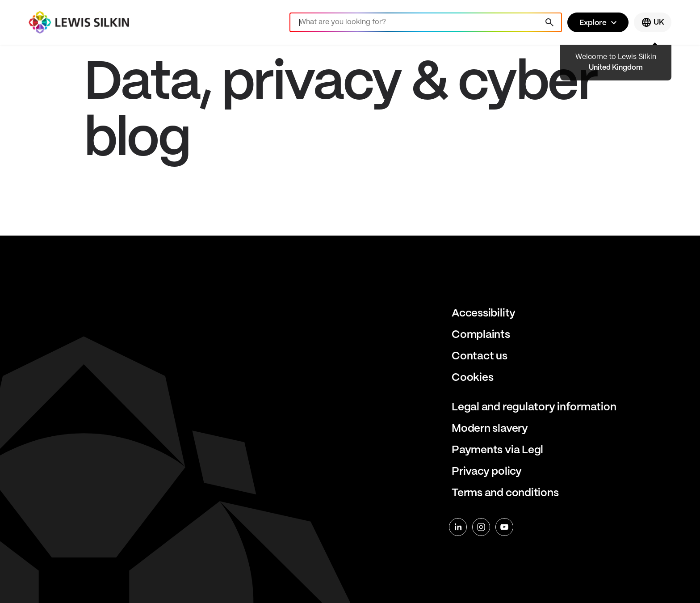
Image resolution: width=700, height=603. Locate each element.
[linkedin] (458, 527)
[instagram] (481, 527)
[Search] (426, 22)
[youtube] (504, 527)
